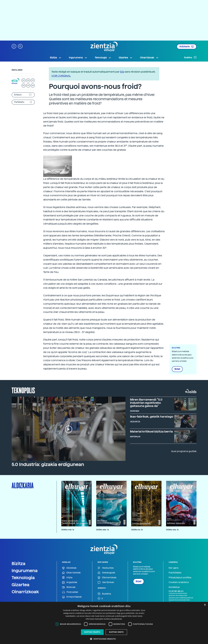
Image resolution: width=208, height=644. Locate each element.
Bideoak (69, 587)
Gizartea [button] (126, 58)
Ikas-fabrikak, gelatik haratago (152, 417)
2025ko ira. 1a (137, 530)
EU (24, 80)
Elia (122, 72)
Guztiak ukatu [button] (116, 632)
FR (33, 80)
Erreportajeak (72, 597)
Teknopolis (23, 390)
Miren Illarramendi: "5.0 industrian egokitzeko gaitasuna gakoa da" (146, 403)
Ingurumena (25, 571)
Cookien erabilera (179, 582)
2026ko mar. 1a (68, 530)
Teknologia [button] (103, 58)
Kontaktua (174, 587)
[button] (14, 46)
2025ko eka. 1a (172, 530)
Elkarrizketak (71, 573)
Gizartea (21, 585)
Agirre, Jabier (17, 70)
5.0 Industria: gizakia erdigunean (48, 464)
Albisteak (69, 568)
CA (28, 85)
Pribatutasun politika (180, 578)
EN (24, 85)
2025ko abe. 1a (102, 530)
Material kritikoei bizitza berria (151, 431)
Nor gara (173, 568)
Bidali (177, 369)
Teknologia (23, 578)
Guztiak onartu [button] (92, 632)
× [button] (205, 605)
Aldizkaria (187, 47)
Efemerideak (107, 578)
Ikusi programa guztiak (184, 451)
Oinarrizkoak (25, 592)
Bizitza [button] (56, 58)
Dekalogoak (106, 573)
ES (28, 80)
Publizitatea (175, 573)
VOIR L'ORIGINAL (61, 76)
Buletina (190, 57)
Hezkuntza (106, 568)
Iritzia (67, 578)
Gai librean (106, 582)
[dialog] (104, 623)
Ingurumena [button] (78, 58)
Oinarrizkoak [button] (149, 58)
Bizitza (19, 563)
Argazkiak (70, 582)
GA (33, 85)
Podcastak (70, 592)
